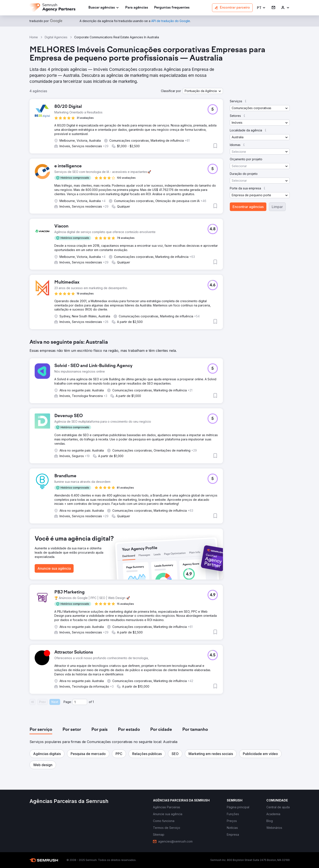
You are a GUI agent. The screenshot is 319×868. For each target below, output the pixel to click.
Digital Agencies (56, 37)
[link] (137, 8)
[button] (261, 8)
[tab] (41, 730)
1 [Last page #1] (93, 702)
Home (34, 37)
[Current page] (80, 702)
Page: (68, 702)
